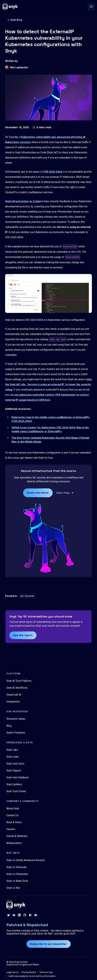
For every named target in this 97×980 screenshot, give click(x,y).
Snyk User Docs (15, 764)
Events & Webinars (17, 836)
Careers (11, 829)
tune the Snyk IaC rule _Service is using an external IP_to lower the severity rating (48, 384)
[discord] (36, 915)
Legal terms (12, 972)
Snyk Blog (14, 20)
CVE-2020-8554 (53, 172)
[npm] (30, 915)
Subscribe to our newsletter (48, 944)
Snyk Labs (12, 750)
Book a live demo (38, 493)
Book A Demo (14, 822)
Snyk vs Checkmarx (17, 874)
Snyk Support (14, 771)
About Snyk (13, 808)
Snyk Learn (13, 757)
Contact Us (12, 815)
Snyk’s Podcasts (16, 733)
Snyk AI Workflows (17, 688)
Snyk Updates (14, 784)
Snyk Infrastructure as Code (22, 201)
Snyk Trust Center (16, 791)
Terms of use (46, 972)
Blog (9, 726)
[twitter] (8, 915)
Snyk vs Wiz (13, 888)
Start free (63, 493)
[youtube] (14, 915)
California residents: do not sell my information (32, 976)
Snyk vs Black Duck (17, 881)
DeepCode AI (14, 695)
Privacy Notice (29, 972)
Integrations (13, 702)
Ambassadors (14, 843)
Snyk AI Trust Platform (19, 681)
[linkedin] (19, 915)
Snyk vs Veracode (16, 867)
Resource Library (16, 719)
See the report (23, 635)
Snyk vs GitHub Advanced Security (26, 860)
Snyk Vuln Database (17, 777)
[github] (25, 915)
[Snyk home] (10, 7)
